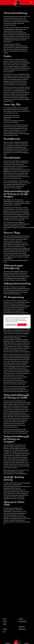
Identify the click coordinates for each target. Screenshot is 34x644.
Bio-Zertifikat (22, 621)
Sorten (5, 621)
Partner (5, 629)
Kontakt (21, 619)
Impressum (22, 627)
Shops (5, 624)
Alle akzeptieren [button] (22, 325)
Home (5, 619)
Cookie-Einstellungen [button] (11, 325)
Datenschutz (22, 629)
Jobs (4, 632)
